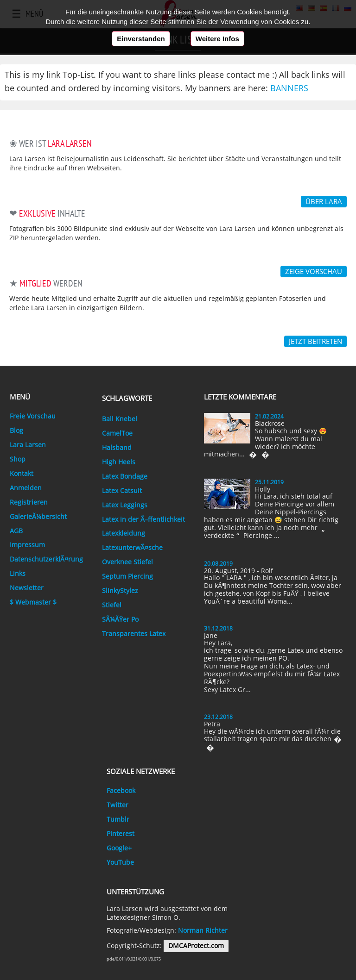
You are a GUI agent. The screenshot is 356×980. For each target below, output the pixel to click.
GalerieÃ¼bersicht (38, 517)
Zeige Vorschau (314, 271)
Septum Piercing (127, 576)
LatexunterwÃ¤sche (132, 548)
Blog (16, 431)
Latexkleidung (124, 533)
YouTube (120, 862)
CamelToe (117, 433)
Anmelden (26, 488)
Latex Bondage (125, 476)
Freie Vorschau (33, 416)
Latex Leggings (125, 505)
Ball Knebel (120, 419)
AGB (16, 531)
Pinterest (121, 834)
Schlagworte (127, 398)
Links (18, 574)
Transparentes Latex (134, 634)
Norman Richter (203, 930)
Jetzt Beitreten (315, 341)
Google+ (119, 848)
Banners (289, 88)
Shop (18, 459)
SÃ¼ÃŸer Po (120, 619)
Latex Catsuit (122, 491)
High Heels (119, 462)
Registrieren (29, 502)
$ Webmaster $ (33, 602)
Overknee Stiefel (127, 562)
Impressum (27, 545)
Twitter (118, 805)
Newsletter (27, 588)
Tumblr (118, 819)
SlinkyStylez (120, 591)
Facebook (121, 791)
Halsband (117, 448)
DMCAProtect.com (196, 946)
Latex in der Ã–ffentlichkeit (143, 519)
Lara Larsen (28, 445)
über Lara (324, 201)
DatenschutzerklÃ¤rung (46, 559)
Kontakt (22, 474)
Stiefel (112, 605)
